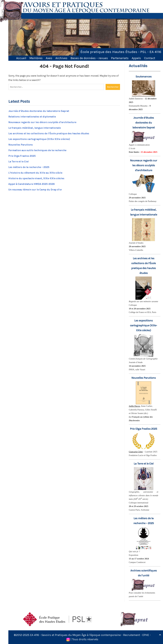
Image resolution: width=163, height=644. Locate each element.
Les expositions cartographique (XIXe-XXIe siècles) (41, 139)
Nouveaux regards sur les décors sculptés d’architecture (44, 122)
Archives (61, 58)
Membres (36, 58)
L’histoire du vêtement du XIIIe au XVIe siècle (37, 172)
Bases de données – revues (89, 58)
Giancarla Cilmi (136, 452)
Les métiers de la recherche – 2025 (31, 167)
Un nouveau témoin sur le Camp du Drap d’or (37, 189)
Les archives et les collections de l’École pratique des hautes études (52, 133)
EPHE (147, 635)
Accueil (21, 58)
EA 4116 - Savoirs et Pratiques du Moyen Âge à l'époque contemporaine (76, 635)
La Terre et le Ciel (19, 161)
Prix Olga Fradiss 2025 (23, 155)
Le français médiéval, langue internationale (36, 127)
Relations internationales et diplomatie (34, 116)
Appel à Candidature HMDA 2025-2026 (33, 184)
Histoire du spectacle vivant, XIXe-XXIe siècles (38, 178)
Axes (49, 58)
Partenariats (120, 58)
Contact (150, 58)
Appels (136, 58)
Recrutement (133, 635)
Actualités (138, 66)
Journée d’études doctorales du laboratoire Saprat (40, 111)
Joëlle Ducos (134, 406)
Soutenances (144, 77)
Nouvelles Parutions (21, 144)
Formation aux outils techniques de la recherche (39, 150)
